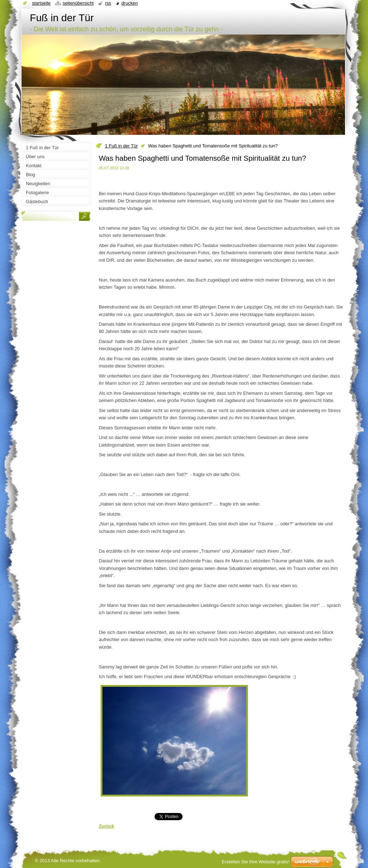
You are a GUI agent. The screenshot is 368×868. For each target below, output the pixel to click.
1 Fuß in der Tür (121, 146)
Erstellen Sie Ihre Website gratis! (256, 862)
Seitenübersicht (78, 3)
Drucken (130, 3)
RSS (108, 3)
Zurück (107, 826)
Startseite (41, 3)
